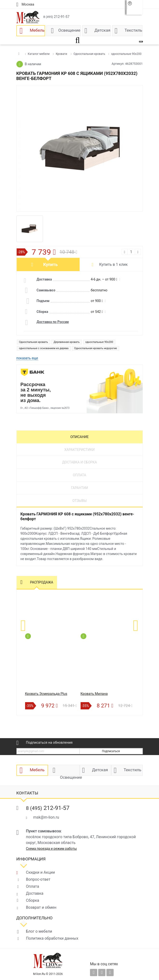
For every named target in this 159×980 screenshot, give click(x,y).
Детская (103, 30)
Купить (50, 264)
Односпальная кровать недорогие (95, 348)
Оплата (33, 886)
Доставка (35, 893)
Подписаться (111, 751)
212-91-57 (56, 17)
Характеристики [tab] (79, 450)
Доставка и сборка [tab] (79, 462)
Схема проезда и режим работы (52, 849)
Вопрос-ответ (38, 879)
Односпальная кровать (34, 342)
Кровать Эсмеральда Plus (46, 694)
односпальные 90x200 (99, 342)
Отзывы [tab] (79, 501)
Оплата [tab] (79, 475)
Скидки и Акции (41, 872)
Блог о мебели (39, 931)
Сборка (33, 900)
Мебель (37, 30)
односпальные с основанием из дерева (44, 348)
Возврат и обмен (41, 907)
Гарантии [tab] (79, 488)
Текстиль (133, 30)
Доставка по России (53, 322)
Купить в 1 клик (113, 264)
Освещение (69, 30)
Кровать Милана (94, 694)
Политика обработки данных (52, 938)
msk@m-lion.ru (46, 817)
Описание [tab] (80, 437)
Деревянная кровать (67, 342)
